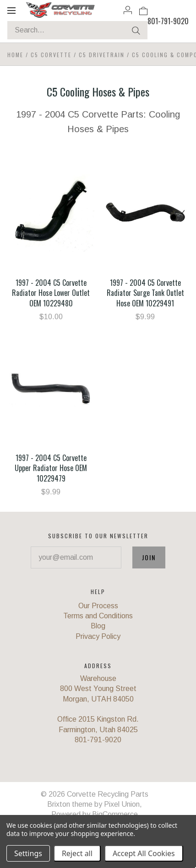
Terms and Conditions (98, 616)
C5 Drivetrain (102, 55)
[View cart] (143, 10)
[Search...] (77, 30)
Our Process (98, 606)
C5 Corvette (51, 55)
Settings (28, 853)
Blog (98, 626)
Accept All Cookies (144, 853)
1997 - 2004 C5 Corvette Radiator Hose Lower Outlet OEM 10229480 (51, 293)
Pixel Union (122, 804)
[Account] (128, 10)
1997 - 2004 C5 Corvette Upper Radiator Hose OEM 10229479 (51, 468)
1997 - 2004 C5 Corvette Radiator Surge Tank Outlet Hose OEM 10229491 (145, 293)
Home (15, 55)
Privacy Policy (98, 636)
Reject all (77, 853)
